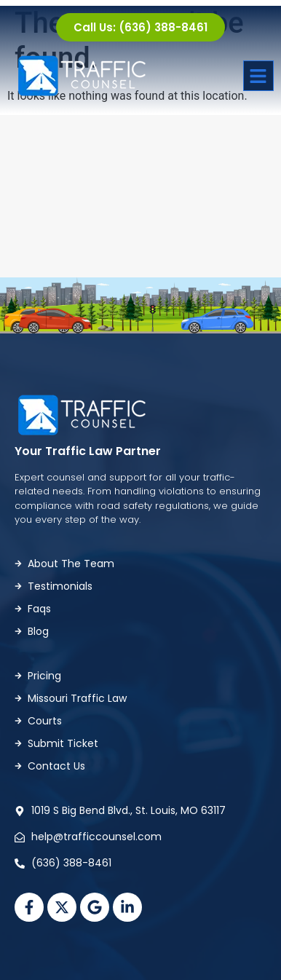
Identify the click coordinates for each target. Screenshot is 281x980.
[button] (258, 76)
